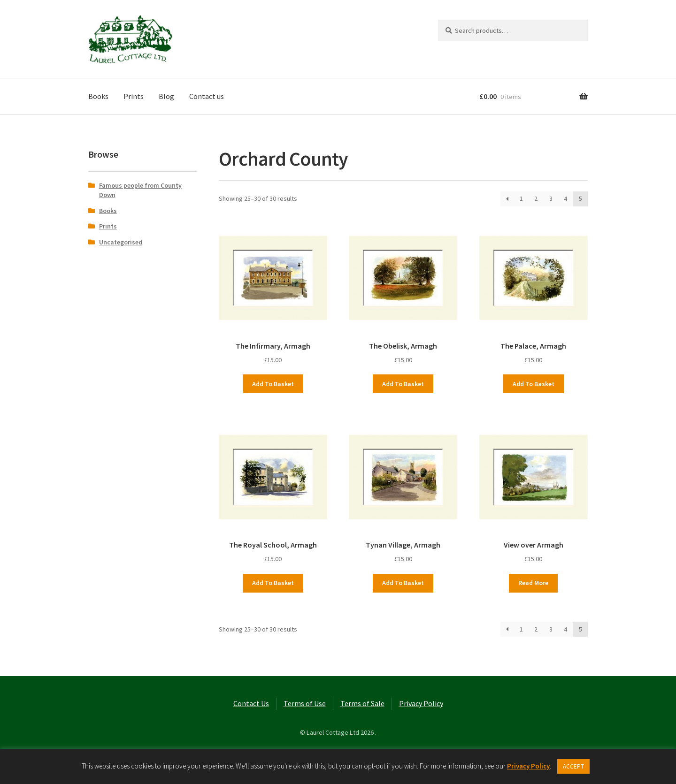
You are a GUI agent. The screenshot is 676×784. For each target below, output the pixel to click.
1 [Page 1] (521, 198)
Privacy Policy (421, 703)
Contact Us (251, 703)
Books (98, 96)
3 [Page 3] (551, 198)
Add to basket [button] (273, 384)
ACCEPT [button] (573, 766)
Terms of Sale (362, 703)
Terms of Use (305, 703)
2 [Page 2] (536, 198)
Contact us (207, 96)
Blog (166, 96)
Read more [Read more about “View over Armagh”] (533, 583)
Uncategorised (121, 242)
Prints (134, 96)
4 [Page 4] (565, 198)
